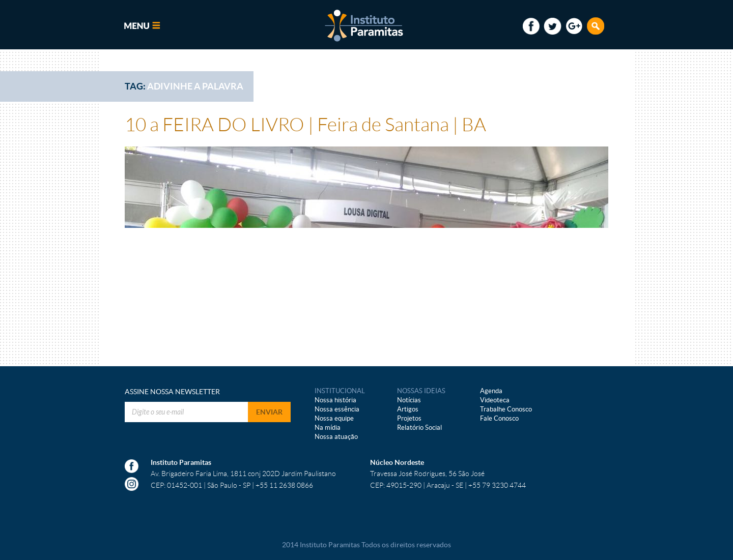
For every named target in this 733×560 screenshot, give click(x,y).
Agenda (491, 391)
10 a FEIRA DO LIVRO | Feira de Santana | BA (305, 125)
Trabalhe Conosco (506, 409)
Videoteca (495, 400)
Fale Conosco (499, 418)
